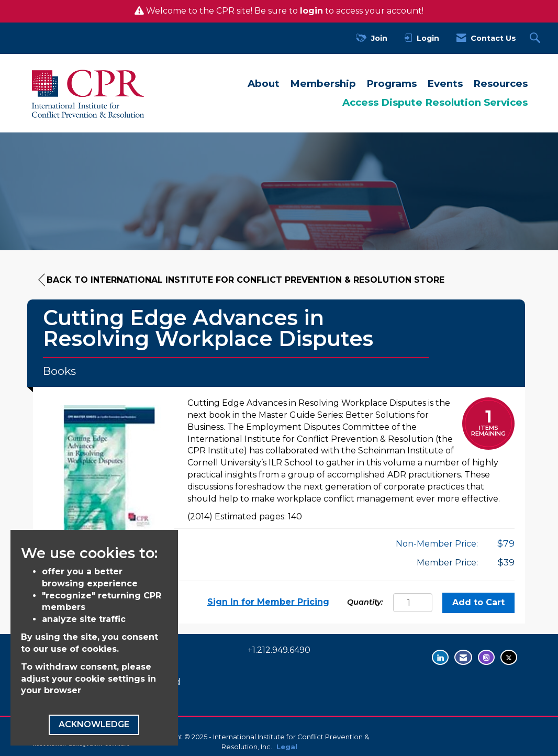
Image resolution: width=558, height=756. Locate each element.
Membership (323, 84)
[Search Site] (536, 38)
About (264, 84)
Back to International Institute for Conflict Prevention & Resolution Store (241, 280)
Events (445, 84)
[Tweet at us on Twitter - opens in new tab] (509, 657)
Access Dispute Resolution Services (435, 102)
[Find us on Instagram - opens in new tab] (486, 657)
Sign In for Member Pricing (268, 602)
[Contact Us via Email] (463, 657)
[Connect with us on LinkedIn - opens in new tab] (440, 657)
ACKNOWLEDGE (94, 724)
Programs (392, 84)
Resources (500, 84)
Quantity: (365, 602)
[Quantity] (413, 603)
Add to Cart (478, 602)
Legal (287, 747)
